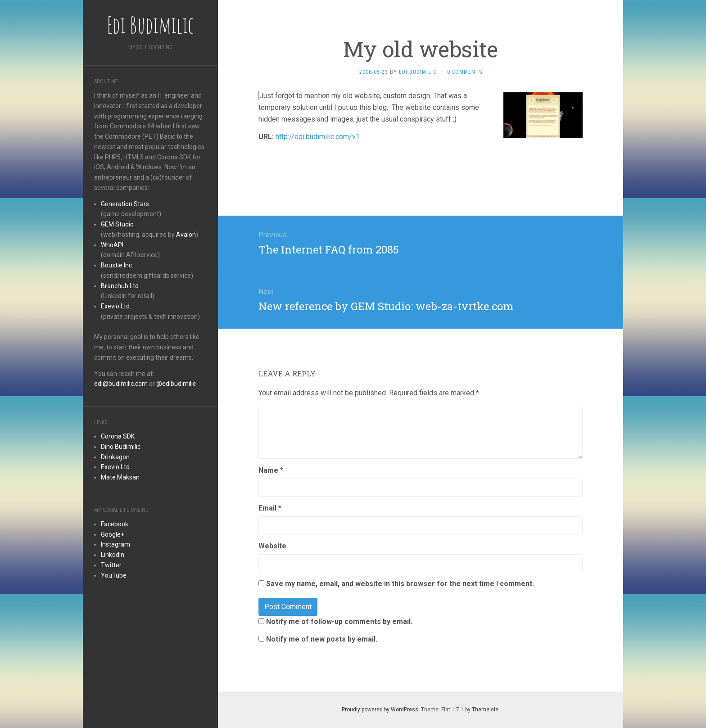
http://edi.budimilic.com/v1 (318, 137)
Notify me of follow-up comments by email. (339, 622)
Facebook (115, 524)
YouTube (114, 575)
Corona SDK (118, 436)
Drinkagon (115, 457)
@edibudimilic (176, 384)
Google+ (113, 534)
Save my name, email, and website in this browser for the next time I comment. (400, 584)
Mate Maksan (120, 477)
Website (272, 546)
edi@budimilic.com (121, 384)
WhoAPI (112, 245)
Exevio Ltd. (116, 306)
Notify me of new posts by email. (322, 639)
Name (271, 470)
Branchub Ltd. (120, 286)
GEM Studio (117, 224)
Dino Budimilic (121, 447)
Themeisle (485, 710)
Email (270, 508)
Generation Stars (125, 204)
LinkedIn (113, 555)
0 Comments (465, 72)
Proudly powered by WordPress (380, 710)
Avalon (186, 235)
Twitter (111, 565)
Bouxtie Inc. (117, 265)
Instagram (115, 544)
